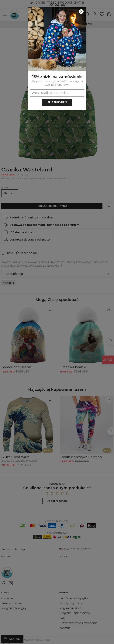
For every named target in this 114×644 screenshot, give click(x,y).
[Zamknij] (81, 12)
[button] (57, 322)
